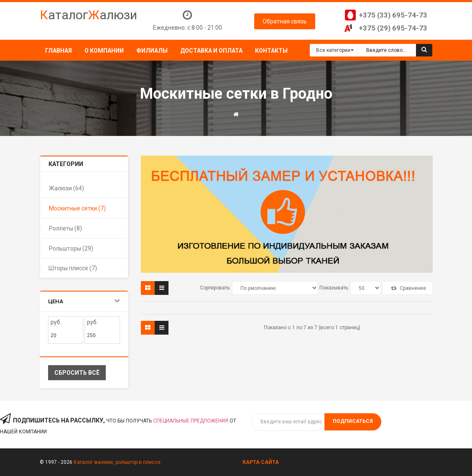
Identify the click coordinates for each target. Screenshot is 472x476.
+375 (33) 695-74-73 (393, 15)
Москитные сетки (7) (77, 208)
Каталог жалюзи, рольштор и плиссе (117, 462)
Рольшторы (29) (71, 248)
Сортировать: (215, 288)
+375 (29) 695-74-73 (393, 28)
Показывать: (334, 288)
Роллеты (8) (65, 228)
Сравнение (408, 288)
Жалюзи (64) (66, 188)
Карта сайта (261, 462)
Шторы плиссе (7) (73, 268)
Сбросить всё (77, 373)
